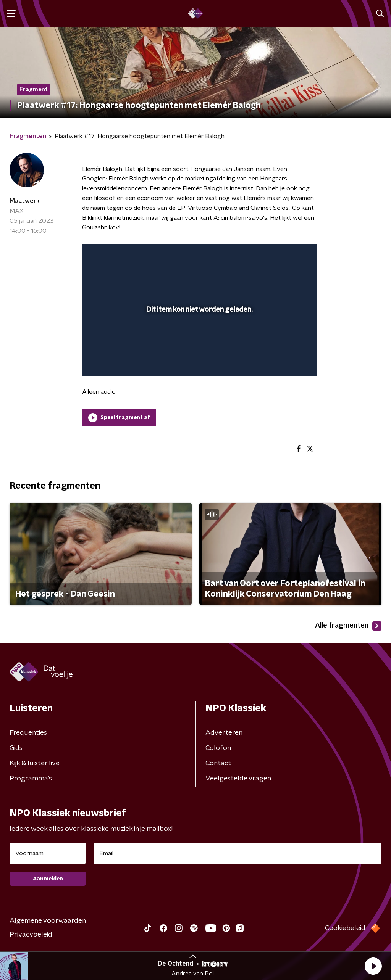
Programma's (31, 779)
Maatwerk (25, 201)
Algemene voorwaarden (48, 921)
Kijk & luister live (35, 763)
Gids (16, 748)
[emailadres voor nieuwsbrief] (238, 853)
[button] (373, 966)
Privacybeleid (31, 935)
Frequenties (28, 733)
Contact (218, 763)
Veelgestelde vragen (238, 779)
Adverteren (224, 733)
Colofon (218, 748)
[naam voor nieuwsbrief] (48, 853)
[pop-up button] (284, 359)
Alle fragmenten (348, 626)
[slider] (198, 340)
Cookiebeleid (345, 928)
